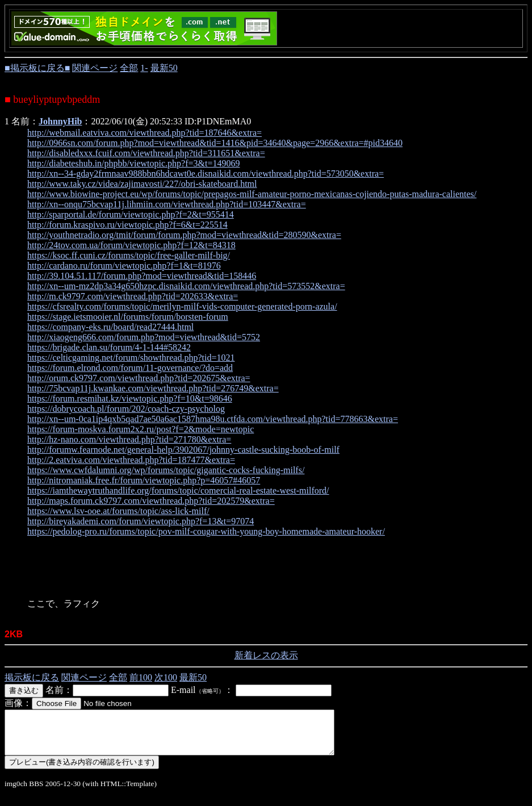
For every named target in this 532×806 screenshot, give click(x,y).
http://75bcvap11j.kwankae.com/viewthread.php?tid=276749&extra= (153, 388)
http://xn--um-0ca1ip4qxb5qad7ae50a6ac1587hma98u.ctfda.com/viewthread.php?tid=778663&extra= (213, 419)
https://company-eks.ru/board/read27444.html (110, 327)
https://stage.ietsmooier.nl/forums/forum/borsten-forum (128, 317)
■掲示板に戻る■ (37, 68)
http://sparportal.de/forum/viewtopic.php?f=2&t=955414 (131, 214)
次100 (166, 677)
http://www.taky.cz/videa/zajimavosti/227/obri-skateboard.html (142, 184)
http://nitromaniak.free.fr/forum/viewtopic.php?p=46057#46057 (144, 480)
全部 (129, 68)
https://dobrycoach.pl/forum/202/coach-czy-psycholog (126, 409)
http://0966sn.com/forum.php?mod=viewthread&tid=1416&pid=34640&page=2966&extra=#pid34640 (215, 143)
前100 (141, 677)
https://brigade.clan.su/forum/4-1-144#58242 (109, 347)
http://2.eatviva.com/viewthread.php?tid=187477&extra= (131, 460)
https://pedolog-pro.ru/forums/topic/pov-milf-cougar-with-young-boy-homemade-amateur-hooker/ (206, 531)
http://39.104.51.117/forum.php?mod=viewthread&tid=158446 (142, 276)
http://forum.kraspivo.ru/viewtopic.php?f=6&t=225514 (127, 225)
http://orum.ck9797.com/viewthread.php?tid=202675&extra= (139, 378)
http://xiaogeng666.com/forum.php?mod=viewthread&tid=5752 (144, 337)
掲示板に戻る (32, 677)
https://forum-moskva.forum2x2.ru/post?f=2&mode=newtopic (141, 429)
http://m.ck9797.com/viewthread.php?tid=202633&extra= (133, 296)
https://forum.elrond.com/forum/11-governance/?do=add (130, 368)
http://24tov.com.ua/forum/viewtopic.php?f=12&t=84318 (131, 245)
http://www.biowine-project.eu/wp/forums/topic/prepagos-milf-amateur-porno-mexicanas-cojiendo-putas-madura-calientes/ (252, 194)
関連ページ (95, 68)
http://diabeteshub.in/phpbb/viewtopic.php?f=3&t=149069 (133, 163)
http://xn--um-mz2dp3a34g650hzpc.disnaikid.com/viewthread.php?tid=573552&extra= (186, 286)
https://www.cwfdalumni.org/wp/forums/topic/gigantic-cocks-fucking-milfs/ (166, 470)
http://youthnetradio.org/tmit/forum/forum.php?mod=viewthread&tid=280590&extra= (184, 235)
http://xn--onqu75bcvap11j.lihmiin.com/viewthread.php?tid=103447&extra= (167, 204)
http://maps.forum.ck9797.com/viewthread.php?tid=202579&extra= (151, 501)
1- (144, 68)
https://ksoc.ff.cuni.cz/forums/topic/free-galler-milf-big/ (129, 255)
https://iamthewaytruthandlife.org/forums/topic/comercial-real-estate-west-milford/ (178, 490)
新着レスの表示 (266, 655)
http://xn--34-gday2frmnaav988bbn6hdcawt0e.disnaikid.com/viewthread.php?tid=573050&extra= (206, 174)
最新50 (164, 68)
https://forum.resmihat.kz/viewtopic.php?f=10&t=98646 (130, 398)
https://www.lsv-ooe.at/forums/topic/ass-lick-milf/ (118, 511)
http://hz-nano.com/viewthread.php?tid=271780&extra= (129, 439)
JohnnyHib (60, 121)
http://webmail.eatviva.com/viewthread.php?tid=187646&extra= (144, 133)
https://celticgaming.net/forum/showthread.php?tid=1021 (131, 358)
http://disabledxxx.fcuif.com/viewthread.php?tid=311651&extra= (146, 153)
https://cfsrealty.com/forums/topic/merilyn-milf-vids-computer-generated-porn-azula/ (182, 306)
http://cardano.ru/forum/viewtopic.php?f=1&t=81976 (124, 266)
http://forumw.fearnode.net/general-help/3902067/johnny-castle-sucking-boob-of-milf (183, 450)
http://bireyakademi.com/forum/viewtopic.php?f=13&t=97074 (141, 521)
